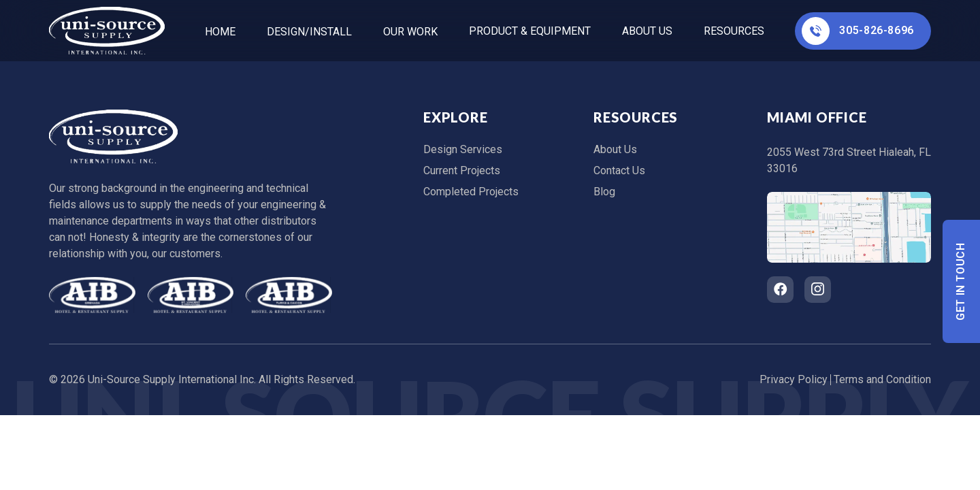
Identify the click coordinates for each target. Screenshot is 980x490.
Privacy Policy (794, 379)
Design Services (463, 149)
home (220, 32)
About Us (647, 31)
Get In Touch (961, 281)
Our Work (410, 32)
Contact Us (619, 170)
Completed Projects (471, 192)
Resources (734, 31)
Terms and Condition (882, 379)
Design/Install (309, 32)
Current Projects (462, 170)
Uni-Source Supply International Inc (171, 379)
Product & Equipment (530, 31)
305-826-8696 (858, 31)
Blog (604, 192)
